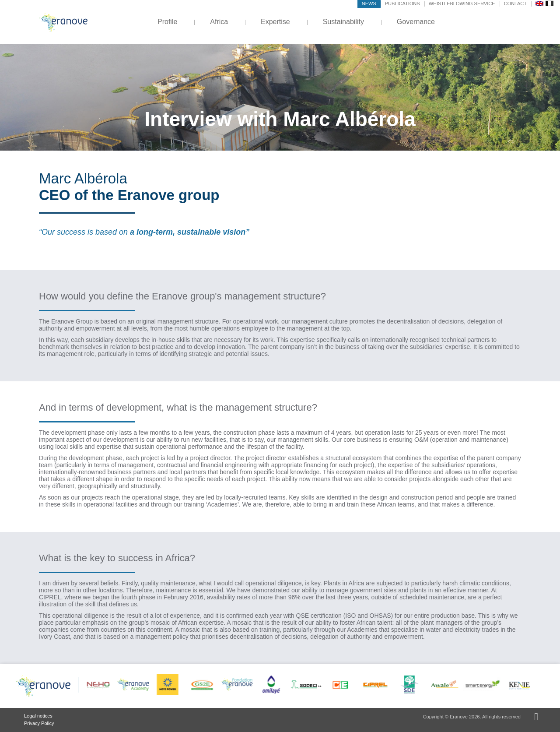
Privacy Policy (39, 723)
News (369, 4)
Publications (402, 4)
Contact (515, 4)
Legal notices (38, 716)
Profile (167, 22)
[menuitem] (539, 3)
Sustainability (343, 22)
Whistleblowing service (462, 4)
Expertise (275, 22)
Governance (416, 22)
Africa (219, 22)
